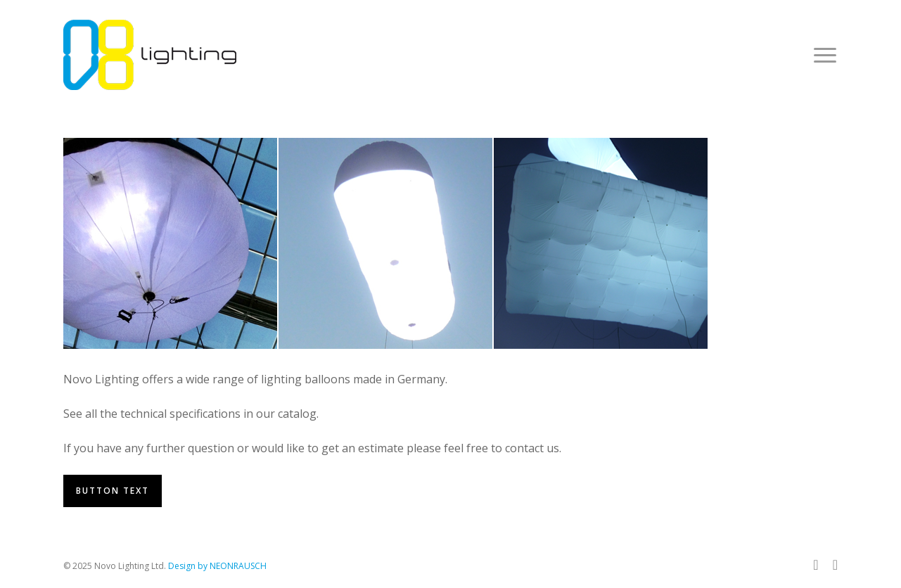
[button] (826, 55)
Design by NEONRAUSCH (217, 566)
